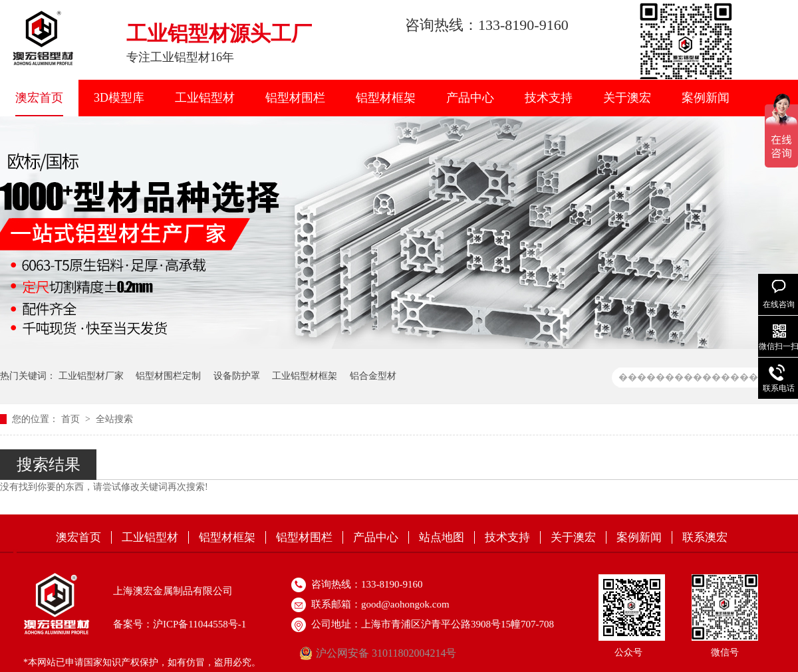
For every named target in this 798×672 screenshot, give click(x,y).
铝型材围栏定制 (168, 376)
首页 (72, 419)
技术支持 (549, 98)
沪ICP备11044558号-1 (199, 624)
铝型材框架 (386, 98)
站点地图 (442, 537)
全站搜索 (114, 419)
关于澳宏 (627, 98)
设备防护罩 (237, 376)
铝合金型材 (373, 376)
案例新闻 (706, 98)
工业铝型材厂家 (91, 376)
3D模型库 (119, 98)
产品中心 (470, 98)
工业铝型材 (205, 98)
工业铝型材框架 (305, 376)
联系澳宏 (705, 537)
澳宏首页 (39, 98)
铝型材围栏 (295, 98)
